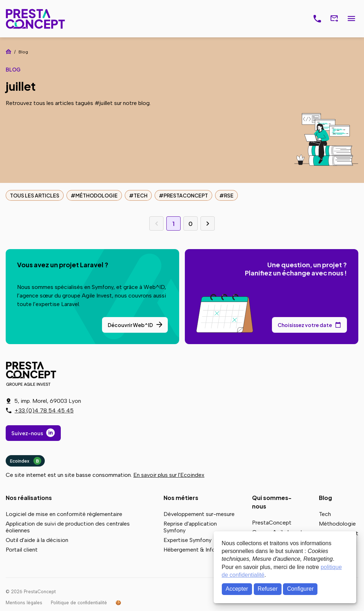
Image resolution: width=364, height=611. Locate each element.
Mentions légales (24, 603)
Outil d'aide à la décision (37, 540)
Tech (141, 195)
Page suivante (208, 223)
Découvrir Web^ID (130, 325)
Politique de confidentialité (79, 603)
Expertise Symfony (188, 540)
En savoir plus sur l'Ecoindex (169, 475)
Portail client (22, 550)
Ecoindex (26, 461)
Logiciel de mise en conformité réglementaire (64, 514)
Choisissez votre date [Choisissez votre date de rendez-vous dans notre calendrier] (305, 325)
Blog (325, 498)
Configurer (301, 589)
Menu (351, 19)
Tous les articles (35, 195)
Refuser (268, 589)
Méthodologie (97, 195)
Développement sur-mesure (199, 514)
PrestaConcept (36, 19)
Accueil (9, 52)
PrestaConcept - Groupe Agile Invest (32, 374)
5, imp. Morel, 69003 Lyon (48, 401)
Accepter (237, 589)
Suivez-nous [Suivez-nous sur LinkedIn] (27, 433)
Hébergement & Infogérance (200, 550)
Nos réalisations (29, 498)
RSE (229, 195)
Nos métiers (181, 498)
